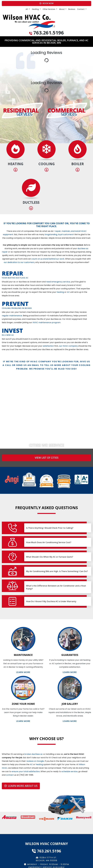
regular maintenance (12, 316)
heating (60, 292)
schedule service (70, 771)
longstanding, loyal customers (59, 234)
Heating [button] (36, 9)
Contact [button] (81, 9)
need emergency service (58, 282)
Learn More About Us (21, 786)
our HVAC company (68, 346)
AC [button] (27, 9)
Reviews (72, 9)
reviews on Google (35, 761)
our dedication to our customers (19, 262)
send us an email (28, 365)
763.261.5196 (49, 33)
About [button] (62, 9)
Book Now (46, 3)
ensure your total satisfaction (26, 771)
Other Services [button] (49, 9)
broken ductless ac (34, 754)
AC (68, 292)
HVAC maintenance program (46, 322)
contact (10, 775)
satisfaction (48, 346)
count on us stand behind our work (48, 259)
